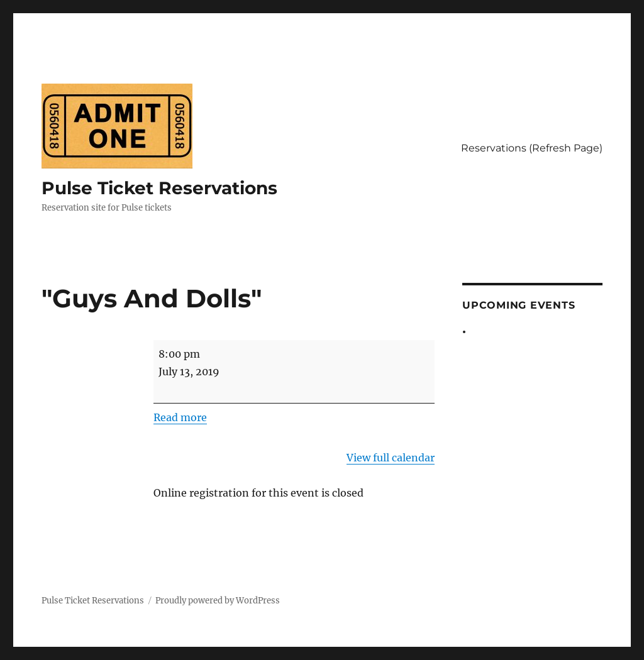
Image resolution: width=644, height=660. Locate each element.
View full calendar (391, 458)
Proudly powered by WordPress (218, 601)
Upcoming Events (519, 305)
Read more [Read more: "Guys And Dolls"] (180, 417)
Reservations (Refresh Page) (532, 148)
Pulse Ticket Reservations (159, 188)
